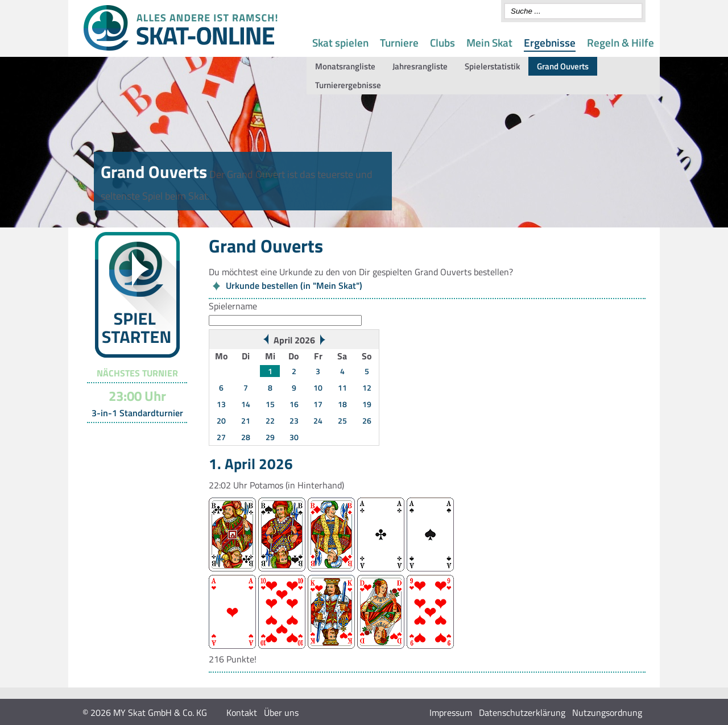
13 (221, 404)
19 (367, 404)
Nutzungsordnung (607, 712)
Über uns (281, 712)
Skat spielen (340, 42)
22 (270, 420)
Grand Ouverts (563, 66)
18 (342, 404)
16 (294, 404)
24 (318, 420)
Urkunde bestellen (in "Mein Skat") (294, 285)
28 (246, 437)
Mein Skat (489, 42)
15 (270, 404)
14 (246, 404)
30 (294, 437)
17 (318, 404)
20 (221, 420)
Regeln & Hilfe (621, 42)
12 (367, 388)
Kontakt (242, 712)
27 (221, 437)
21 (246, 420)
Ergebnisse (550, 42)
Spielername (233, 306)
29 (270, 437)
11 (342, 388)
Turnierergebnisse (348, 85)
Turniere (399, 42)
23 (294, 420)
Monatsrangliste (345, 66)
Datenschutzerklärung (522, 712)
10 (318, 388)
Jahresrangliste (420, 66)
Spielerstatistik (492, 66)
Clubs (442, 42)
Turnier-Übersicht (132, 437)
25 (342, 420)
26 (367, 420)
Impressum (451, 712)
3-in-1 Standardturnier (137, 413)
